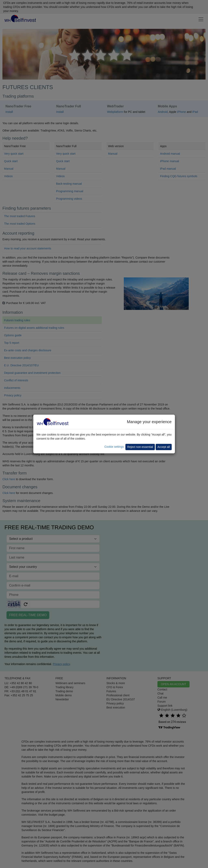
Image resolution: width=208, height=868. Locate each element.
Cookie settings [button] (114, 447)
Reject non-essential (140, 447)
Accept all (164, 447)
